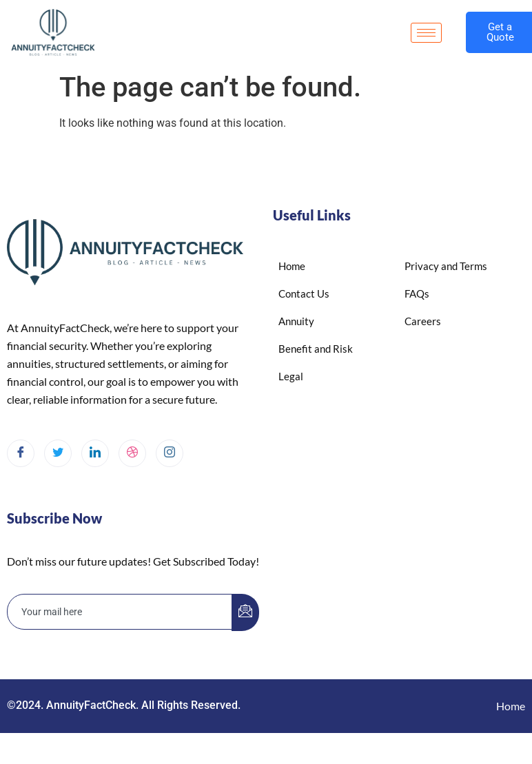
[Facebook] (21, 453)
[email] (120, 612)
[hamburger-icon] (426, 33)
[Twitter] (58, 453)
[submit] (245, 612)
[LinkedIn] (95, 453)
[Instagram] (170, 453)
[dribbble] (132, 453)
